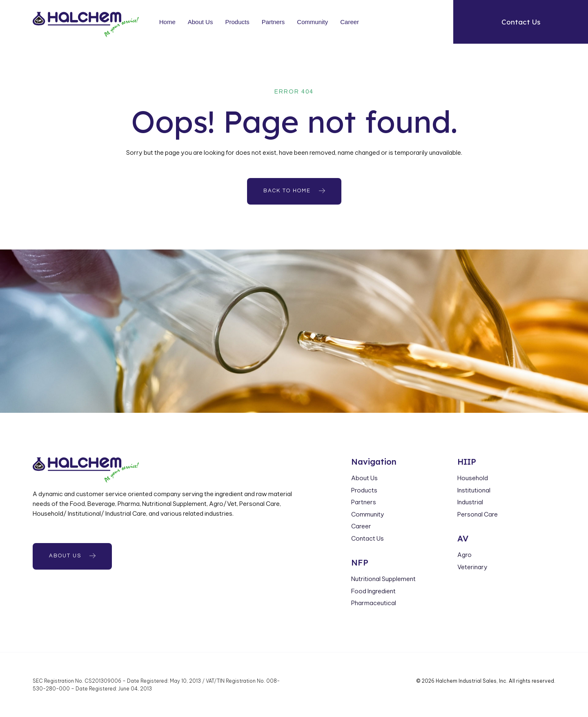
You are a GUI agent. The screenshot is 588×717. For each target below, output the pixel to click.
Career (350, 22)
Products (237, 22)
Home (167, 22)
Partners (273, 22)
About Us (200, 22)
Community (313, 22)
